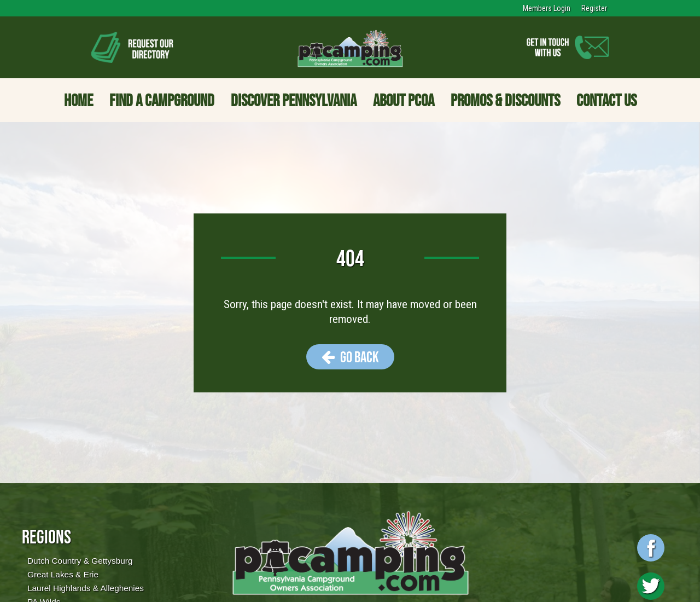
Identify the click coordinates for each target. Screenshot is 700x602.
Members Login (547, 8)
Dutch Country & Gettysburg (80, 561)
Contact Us (606, 100)
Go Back (350, 357)
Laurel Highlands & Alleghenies (86, 588)
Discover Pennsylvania (294, 100)
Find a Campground (162, 100)
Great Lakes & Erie (63, 574)
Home (78, 100)
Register (594, 8)
